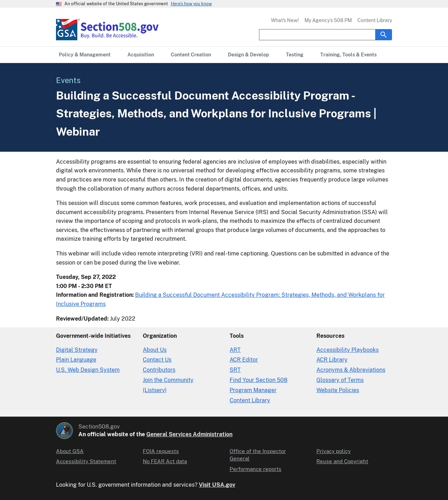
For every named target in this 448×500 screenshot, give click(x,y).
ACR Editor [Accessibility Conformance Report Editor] (244, 360)
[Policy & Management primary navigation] (85, 55)
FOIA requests (161, 451)
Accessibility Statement (86, 461)
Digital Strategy (77, 350)
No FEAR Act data (165, 461)
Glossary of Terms (340, 380)
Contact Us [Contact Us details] (157, 360)
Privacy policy (334, 451)
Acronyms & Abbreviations (351, 370)
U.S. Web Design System (88, 370)
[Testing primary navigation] (295, 55)
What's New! (285, 20)
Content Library (375, 20)
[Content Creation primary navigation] (191, 55)
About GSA (70, 451)
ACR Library (332, 360)
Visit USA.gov (217, 485)
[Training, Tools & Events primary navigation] (348, 55)
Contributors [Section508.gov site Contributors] (159, 370)
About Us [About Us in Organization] (155, 350)
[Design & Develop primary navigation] (248, 55)
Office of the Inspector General (258, 455)
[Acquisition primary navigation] (141, 55)
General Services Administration (189, 434)
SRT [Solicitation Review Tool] (235, 370)
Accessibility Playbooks (348, 350)
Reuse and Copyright (342, 461)
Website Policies (338, 390)
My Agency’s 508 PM (328, 20)
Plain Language (76, 360)
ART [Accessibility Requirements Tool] (235, 350)
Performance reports (255, 469)
